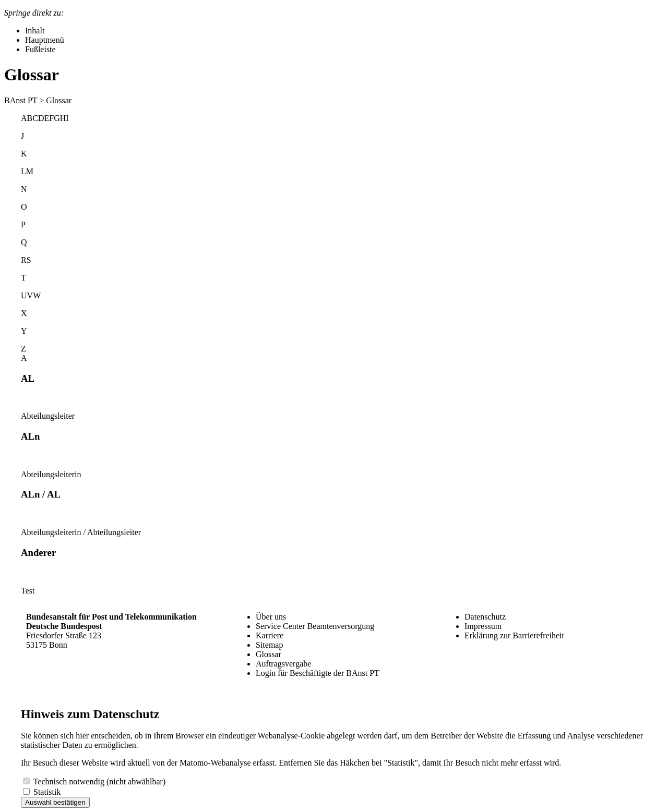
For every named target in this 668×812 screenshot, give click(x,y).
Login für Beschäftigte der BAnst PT (318, 673)
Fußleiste (40, 49)
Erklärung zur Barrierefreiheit (514, 635)
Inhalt (35, 31)
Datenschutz (485, 617)
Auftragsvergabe (283, 664)
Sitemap (269, 645)
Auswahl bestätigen (55, 802)
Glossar (269, 654)
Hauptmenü (45, 40)
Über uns (271, 617)
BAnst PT (21, 100)
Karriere (270, 635)
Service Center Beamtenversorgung (315, 626)
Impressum (483, 626)
